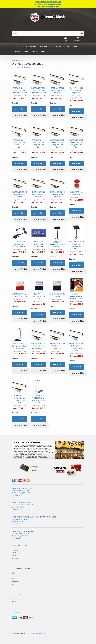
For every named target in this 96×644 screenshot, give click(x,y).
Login (66, 39)
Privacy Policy (15, 582)
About (76, 46)
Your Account (15, 559)
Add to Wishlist (21, 115)
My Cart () (77, 39)
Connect (44, 52)
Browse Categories (29, 46)
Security (14, 584)
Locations (60, 46)
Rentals (26, 52)
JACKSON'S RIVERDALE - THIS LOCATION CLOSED (35, 517)
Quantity (15, 103)
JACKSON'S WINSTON (22, 488)
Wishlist (14, 556)
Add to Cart (20, 109)
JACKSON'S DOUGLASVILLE (24, 531)
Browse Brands (47, 46)
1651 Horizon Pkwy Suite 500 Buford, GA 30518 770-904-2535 (22, 507)
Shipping (14, 573)
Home (17, 46)
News (68, 46)
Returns (14, 576)
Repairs (35, 52)
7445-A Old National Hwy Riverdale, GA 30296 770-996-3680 (21, 522)
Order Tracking (16, 553)
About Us (14, 599)
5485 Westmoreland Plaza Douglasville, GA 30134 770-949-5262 (21, 536)
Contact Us (15, 550)
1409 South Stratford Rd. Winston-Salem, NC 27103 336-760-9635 (21, 493)
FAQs (13, 579)
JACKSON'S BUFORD (21, 503)
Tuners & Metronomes (23, 68)
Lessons (18, 52)
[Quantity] (23, 103)
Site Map (14, 602)
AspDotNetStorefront (40, 633)
